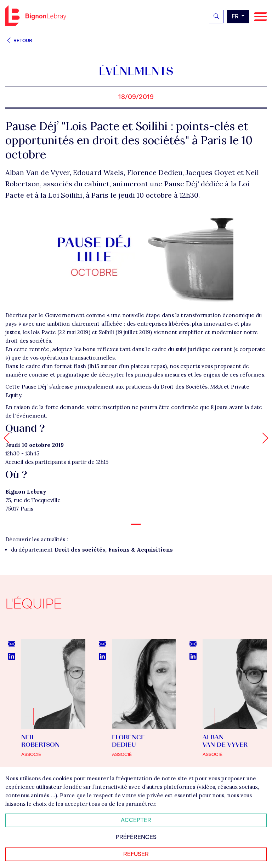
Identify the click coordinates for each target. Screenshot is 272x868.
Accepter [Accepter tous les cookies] (136, 820)
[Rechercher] (216, 17)
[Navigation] (260, 17)
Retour (19, 40)
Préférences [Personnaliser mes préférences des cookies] (136, 837)
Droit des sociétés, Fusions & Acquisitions (114, 550)
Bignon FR (36, 16)
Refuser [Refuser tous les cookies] (136, 854)
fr (236, 16)
